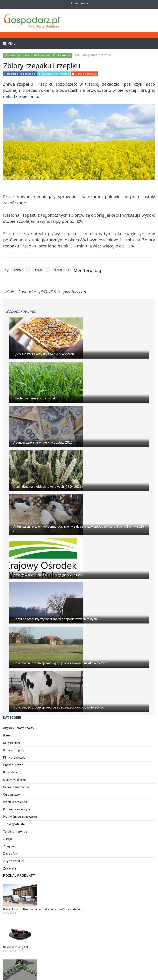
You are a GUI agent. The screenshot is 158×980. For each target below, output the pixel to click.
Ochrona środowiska (16, 787)
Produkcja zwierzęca (17, 809)
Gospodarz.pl (12, 772)
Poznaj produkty (19, 876)
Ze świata (9, 868)
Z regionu (9, 846)
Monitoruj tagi (88, 270)
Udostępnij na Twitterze (54, 74)
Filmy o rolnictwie (14, 758)
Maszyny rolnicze (14, 780)
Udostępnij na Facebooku (20, 74)
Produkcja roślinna (15, 802)
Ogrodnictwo (11, 795)
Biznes (8, 735)
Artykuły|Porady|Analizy (19, 728)
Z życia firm (11, 854)
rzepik (38, 270)
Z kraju (8, 839)
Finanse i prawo (13, 765)
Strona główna (79, 3)
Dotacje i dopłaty (14, 750)
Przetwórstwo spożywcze (20, 817)
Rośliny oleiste (15, 824)
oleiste (18, 270)
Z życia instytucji (14, 861)
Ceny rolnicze (12, 743)
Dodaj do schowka (84, 74)
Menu (11, 44)
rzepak (58, 270)
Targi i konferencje (15, 832)
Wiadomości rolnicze (37, 55)
